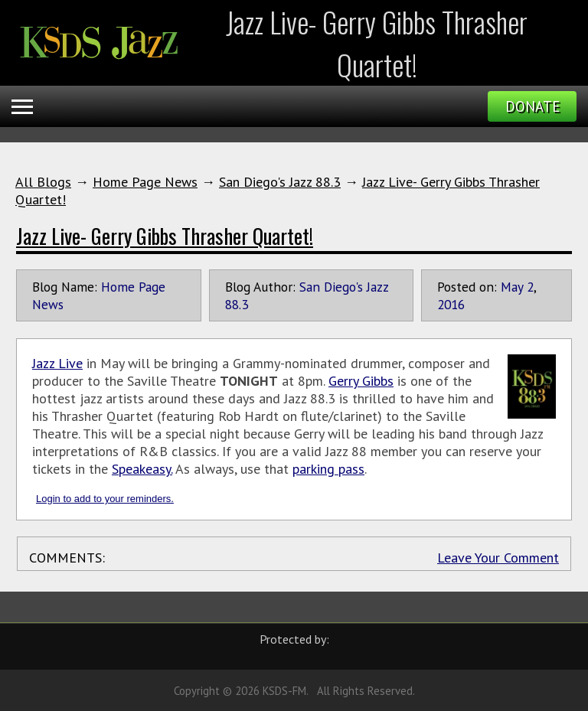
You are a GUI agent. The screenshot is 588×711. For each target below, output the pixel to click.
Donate (532, 106)
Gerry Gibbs (361, 381)
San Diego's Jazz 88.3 (280, 182)
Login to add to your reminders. (105, 499)
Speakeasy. (142, 469)
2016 (451, 304)
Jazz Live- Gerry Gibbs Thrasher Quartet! (165, 236)
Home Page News (145, 182)
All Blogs (43, 182)
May (512, 287)
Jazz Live (57, 363)
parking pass (328, 469)
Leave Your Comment (498, 558)
